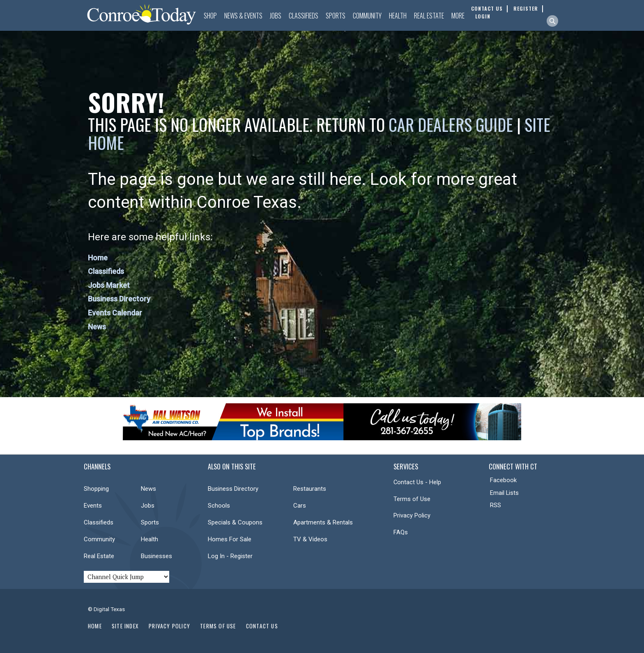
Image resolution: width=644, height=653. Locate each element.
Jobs (276, 16)
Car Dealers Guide (451, 124)
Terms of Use (412, 499)
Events (93, 506)
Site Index (125, 626)
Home (98, 258)
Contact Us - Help (417, 482)
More (458, 16)
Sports (336, 16)
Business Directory (119, 299)
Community (367, 16)
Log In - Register (230, 556)
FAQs (401, 532)
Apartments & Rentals (323, 522)
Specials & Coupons (235, 522)
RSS (496, 505)
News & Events (243, 16)
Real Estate (429, 16)
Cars (300, 506)
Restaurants (310, 489)
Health (398, 16)
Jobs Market (109, 285)
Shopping (96, 489)
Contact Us (262, 626)
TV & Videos (310, 539)
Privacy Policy (412, 515)
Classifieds (304, 16)
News (97, 327)
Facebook (503, 480)
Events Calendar (115, 313)
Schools (219, 506)
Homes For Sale (230, 539)
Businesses (156, 556)
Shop (210, 16)
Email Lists (504, 493)
